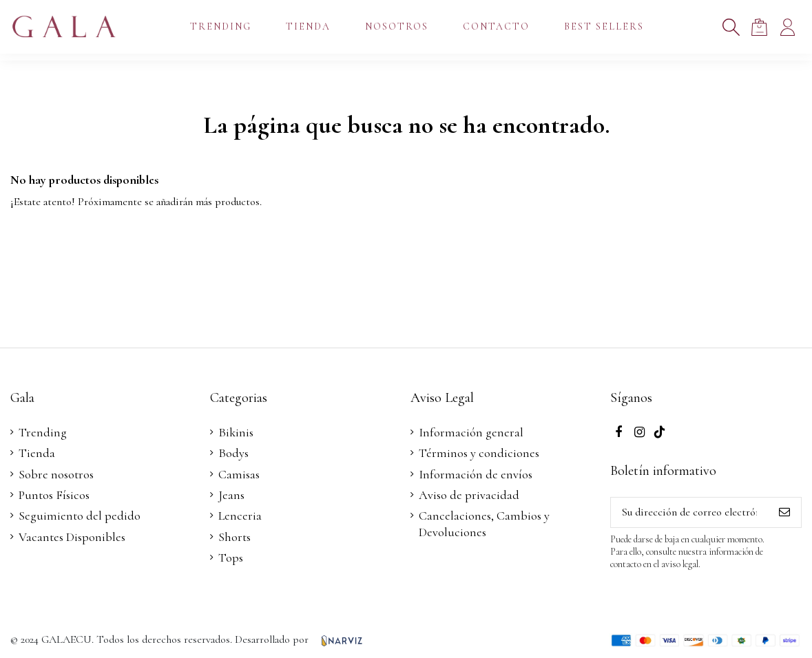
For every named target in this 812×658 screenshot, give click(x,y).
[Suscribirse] (784, 512)
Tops (231, 558)
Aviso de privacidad (469, 495)
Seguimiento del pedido (80, 516)
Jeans (231, 495)
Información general (471, 432)
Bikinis (236, 432)
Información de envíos (476, 474)
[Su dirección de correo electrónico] (689, 512)
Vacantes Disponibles (72, 537)
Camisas (239, 474)
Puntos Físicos (54, 495)
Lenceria (240, 516)
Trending (43, 432)
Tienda (37, 453)
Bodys (233, 453)
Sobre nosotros (56, 474)
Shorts (235, 537)
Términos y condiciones (479, 453)
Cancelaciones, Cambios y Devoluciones (484, 524)
